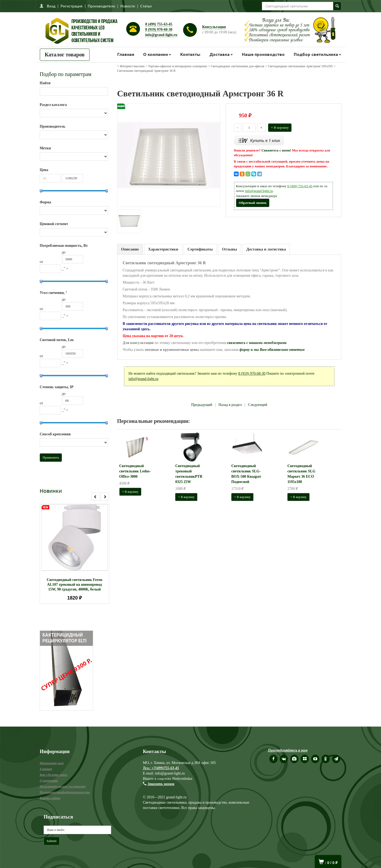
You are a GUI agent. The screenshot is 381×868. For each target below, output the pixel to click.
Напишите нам (52, 763)
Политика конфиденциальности (65, 792)
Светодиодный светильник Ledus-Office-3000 (135, 471)
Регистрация (72, 6)
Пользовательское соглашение (63, 786)
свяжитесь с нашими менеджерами (257, 343)
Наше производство (263, 54)
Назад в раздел (230, 405)
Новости (128, 6)
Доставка (220, 54)
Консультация (214, 27)
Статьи (146, 6)
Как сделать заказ (54, 775)
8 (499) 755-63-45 (159, 24)
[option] (74, 554)
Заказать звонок (161, 784)
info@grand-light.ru (161, 35)
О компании (156, 54)
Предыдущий (202, 405)
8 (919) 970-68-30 (159, 30)
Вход (51, 6)
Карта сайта (50, 798)
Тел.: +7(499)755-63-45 (161, 768)
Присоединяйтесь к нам (288, 750)
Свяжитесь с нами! (276, 150)
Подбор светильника (316, 54)
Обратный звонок (253, 203)
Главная (126, 54)
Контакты (190, 54)
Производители (101, 6)
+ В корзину (280, 127)
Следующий (258, 405)
